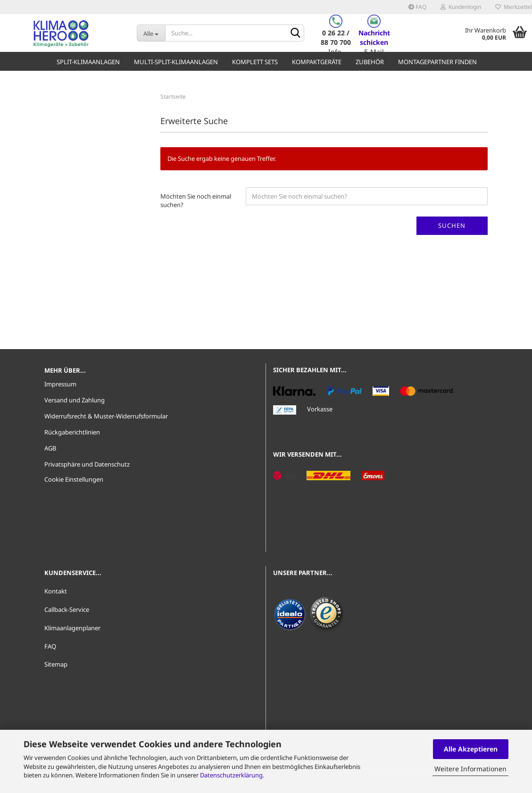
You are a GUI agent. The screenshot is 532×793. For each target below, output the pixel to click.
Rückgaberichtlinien (72, 432)
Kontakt (56, 591)
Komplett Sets (255, 62)
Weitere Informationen (470, 769)
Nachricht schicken (374, 38)
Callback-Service (67, 609)
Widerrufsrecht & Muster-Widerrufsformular (106, 416)
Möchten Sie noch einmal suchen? (196, 201)
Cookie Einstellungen (74, 479)
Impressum (60, 384)
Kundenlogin (461, 7)
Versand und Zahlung (75, 400)
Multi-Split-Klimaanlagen (176, 62)
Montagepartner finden (437, 62)
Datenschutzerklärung (231, 775)
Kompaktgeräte (317, 62)
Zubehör (370, 62)
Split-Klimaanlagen (88, 62)
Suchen (452, 225)
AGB (50, 448)
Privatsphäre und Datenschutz (87, 464)
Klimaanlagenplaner (72, 628)
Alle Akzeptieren (471, 749)
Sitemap (56, 664)
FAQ (417, 7)
